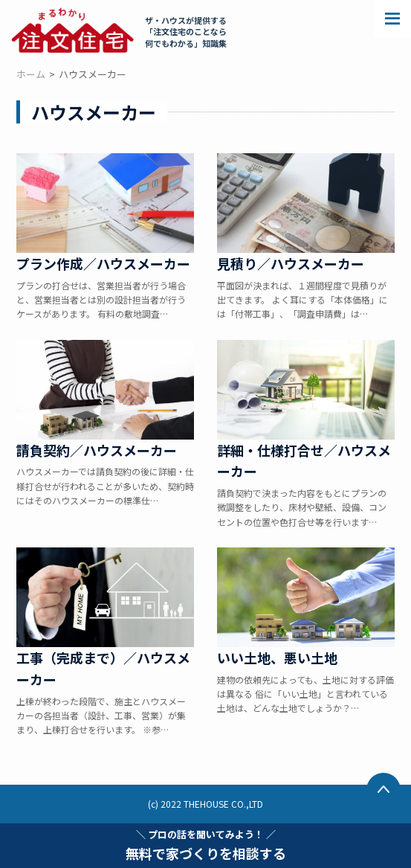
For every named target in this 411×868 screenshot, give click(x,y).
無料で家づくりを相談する (206, 845)
